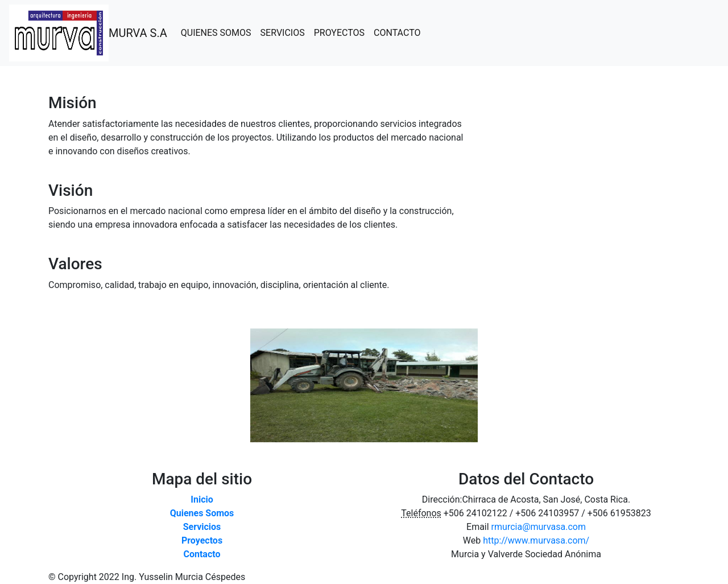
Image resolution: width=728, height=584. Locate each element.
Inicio (202, 499)
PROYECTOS (342, 32)
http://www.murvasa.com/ (536, 540)
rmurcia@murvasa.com (539, 527)
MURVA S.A (138, 33)
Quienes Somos (202, 513)
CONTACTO (399, 32)
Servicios (202, 527)
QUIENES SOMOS (218, 32)
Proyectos (202, 540)
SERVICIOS (285, 32)
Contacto (202, 554)
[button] (55, 385)
